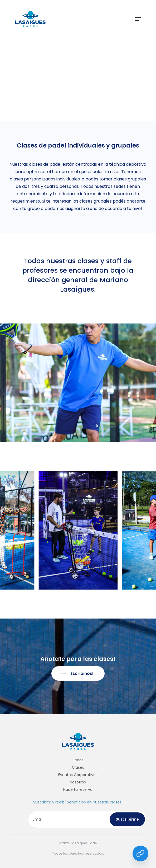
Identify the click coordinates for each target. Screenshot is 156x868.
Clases (78, 767)
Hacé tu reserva (78, 789)
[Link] (140, 854)
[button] (138, 19)
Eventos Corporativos (78, 775)
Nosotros (78, 782)
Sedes (78, 760)
